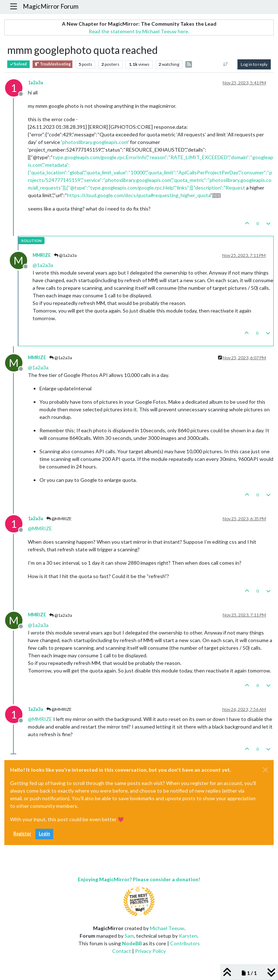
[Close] (265, 770)
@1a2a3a (65, 255)
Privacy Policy (150, 951)
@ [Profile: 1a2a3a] (43, 265)
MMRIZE (42, 255)
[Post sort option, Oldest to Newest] (226, 64)
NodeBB (132, 943)
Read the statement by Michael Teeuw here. (139, 31)
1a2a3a (35, 83)
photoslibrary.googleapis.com (95, 142)
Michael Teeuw (167, 928)
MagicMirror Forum (51, 6)
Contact (122, 951)
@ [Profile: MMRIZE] (40, 528)
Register (22, 834)
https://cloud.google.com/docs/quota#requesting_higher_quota (139, 195)
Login (44, 834)
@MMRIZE (59, 519)
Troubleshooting (52, 64)
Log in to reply (254, 64)
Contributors (185, 943)
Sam (129, 936)
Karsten (188, 936)
